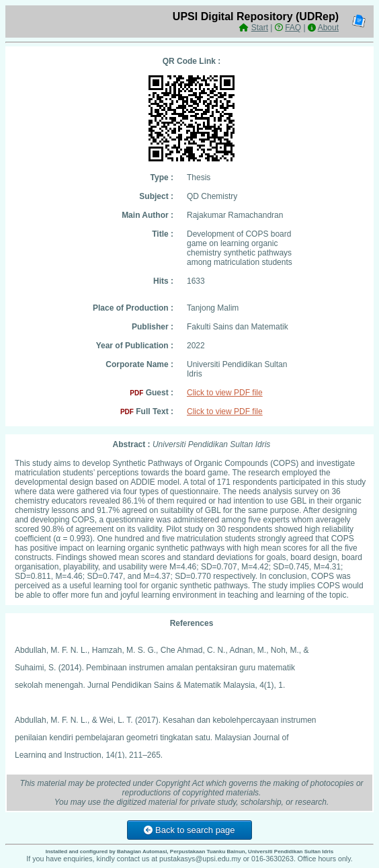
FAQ (293, 28)
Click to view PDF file (225, 393)
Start (260, 28)
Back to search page (189, 830)
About (328, 28)
